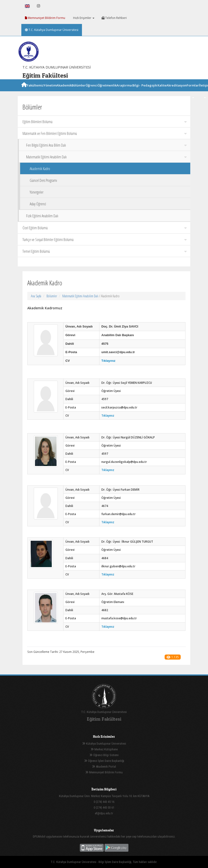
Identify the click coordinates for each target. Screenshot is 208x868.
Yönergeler (37, 192)
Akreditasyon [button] (176, 91)
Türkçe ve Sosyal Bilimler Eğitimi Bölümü (105, 240)
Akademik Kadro (40, 169)
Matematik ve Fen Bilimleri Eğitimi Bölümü (105, 133)
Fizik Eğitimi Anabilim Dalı (42, 216)
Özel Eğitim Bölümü (105, 228)
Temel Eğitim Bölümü (105, 251)
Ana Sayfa (36, 296)
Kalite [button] (162, 91)
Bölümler (52, 296)
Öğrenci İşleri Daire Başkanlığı (104, 761)
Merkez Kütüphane (104, 749)
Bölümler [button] (79, 91)
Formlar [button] (193, 91)
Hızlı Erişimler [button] (83, 18)
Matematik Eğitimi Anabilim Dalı (106, 157)
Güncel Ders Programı (43, 180)
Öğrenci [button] (92, 91)
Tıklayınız (108, 361)
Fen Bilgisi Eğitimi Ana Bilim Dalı (106, 145)
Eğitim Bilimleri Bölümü (105, 122)
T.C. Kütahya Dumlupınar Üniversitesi (52, 30)
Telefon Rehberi (114, 18)
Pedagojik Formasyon (149, 91)
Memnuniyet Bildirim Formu (45, 18)
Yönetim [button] (50, 91)
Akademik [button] (64, 91)
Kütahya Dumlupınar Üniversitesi (104, 744)
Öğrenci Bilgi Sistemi (104, 755)
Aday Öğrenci (38, 204)
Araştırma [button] (124, 91)
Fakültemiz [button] (35, 91)
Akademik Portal (104, 767)
